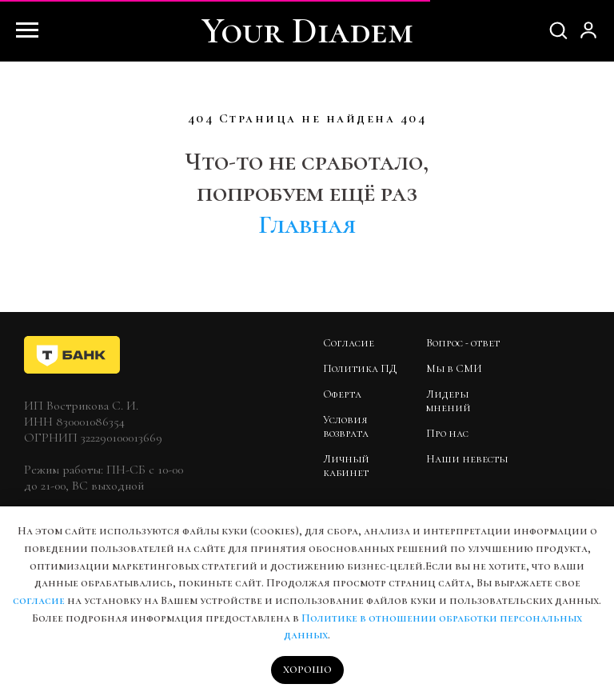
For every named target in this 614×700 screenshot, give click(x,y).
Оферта (342, 394)
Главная (307, 224)
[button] (558, 30)
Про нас (447, 433)
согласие (39, 600)
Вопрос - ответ (463, 343)
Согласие (349, 343)
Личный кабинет (346, 466)
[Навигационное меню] (27, 30)
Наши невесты (467, 459)
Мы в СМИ (454, 368)
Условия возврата (346, 426)
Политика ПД (360, 368)
